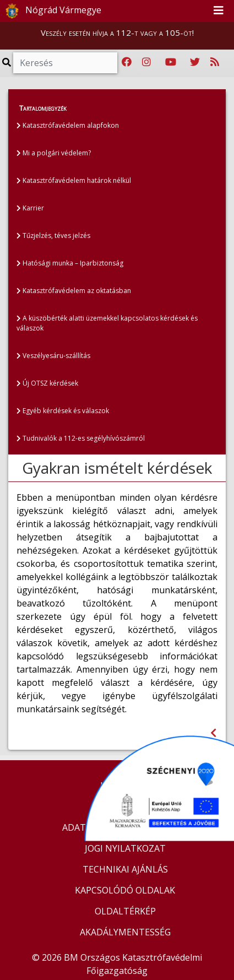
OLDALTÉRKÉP (125, 911)
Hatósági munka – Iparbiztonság (70, 263)
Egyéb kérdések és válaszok (63, 411)
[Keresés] (65, 63)
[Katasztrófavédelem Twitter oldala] (195, 62)
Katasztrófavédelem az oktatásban (74, 291)
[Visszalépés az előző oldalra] (213, 733)
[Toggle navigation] (219, 11)
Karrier (30, 208)
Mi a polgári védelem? (54, 153)
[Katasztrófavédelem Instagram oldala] (146, 62)
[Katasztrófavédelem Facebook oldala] (127, 62)
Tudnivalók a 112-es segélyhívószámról (81, 438)
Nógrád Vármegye (51, 11)
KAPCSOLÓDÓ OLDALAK (125, 890)
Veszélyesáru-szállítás (53, 356)
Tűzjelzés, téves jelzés (53, 235)
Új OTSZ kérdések (47, 383)
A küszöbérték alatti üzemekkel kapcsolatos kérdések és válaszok (107, 323)
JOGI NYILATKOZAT (125, 848)
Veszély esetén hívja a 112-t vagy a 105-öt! (117, 33)
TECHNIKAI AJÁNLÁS (125, 869)
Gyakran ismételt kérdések (117, 468)
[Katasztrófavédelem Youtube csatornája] (171, 62)
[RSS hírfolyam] (215, 62)
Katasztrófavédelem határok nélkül (74, 180)
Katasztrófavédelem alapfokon (68, 125)
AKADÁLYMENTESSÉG (125, 932)
